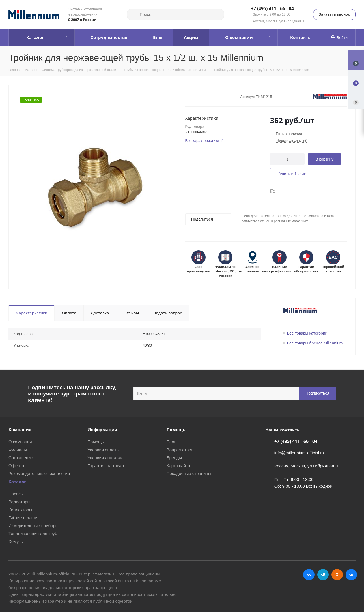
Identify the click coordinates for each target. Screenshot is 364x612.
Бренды (174, 458)
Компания (20, 429)
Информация (102, 429)
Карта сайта (178, 466)
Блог (171, 442)
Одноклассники (337, 575)
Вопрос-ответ (180, 450)
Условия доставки (105, 458)
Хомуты (16, 541)
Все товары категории (307, 333)
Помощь (96, 442)
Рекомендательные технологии (39, 473)
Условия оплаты (103, 450)
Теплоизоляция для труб (33, 533)
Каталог (17, 482)
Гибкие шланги (23, 518)
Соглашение (21, 458)
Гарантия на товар (105, 466)
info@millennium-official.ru (299, 453)
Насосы (16, 494)
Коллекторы (20, 510)
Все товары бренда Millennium (315, 343)
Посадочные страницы (189, 473)
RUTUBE (351, 575)
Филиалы (18, 450)
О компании (20, 442)
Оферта (16, 466)
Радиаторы (19, 502)
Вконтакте (309, 575)
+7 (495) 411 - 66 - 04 (272, 9)
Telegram (323, 575)
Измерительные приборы (34, 526)
